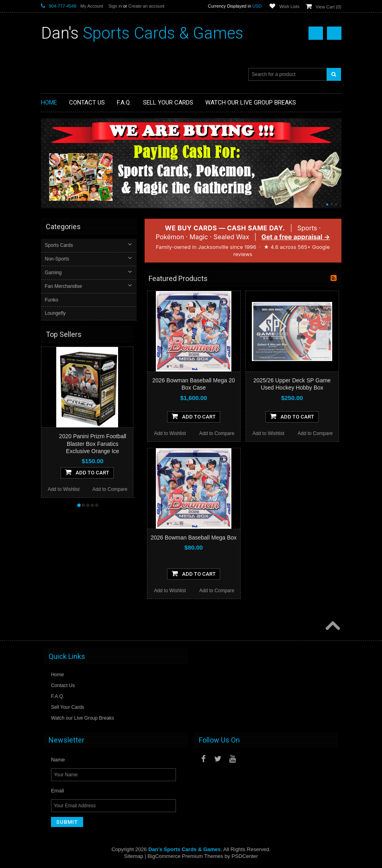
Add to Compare (217, 433)
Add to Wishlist (170, 433)
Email (58, 791)
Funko (52, 300)
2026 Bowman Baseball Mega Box (194, 538)
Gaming (54, 273)
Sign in (115, 6)
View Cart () (329, 7)
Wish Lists (289, 6)
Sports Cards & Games (142, 33)
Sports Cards (60, 245)
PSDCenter (245, 856)
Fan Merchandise (64, 286)
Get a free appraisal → (296, 237)
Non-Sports (58, 259)
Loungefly (56, 313)
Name (58, 760)
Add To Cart (194, 416)
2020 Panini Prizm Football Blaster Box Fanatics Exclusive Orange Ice (93, 443)
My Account (92, 6)
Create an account (146, 6)
